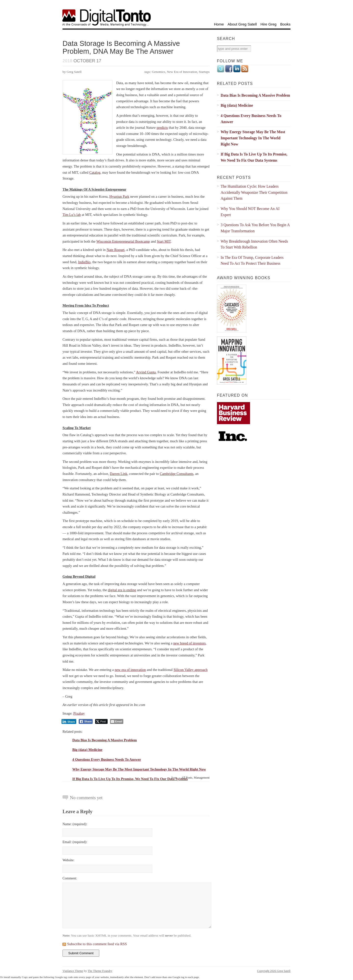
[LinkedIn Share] (69, 721)
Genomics (159, 72)
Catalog (95, 172)
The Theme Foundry (100, 971)
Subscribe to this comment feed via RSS (97, 944)
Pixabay (79, 713)
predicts (162, 128)
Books (285, 24)
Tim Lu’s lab (72, 215)
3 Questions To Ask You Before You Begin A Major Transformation (255, 228)
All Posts (187, 778)
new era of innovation (130, 670)
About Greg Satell (242, 24)
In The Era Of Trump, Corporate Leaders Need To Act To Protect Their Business (252, 261)
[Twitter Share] (101, 721)
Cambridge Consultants (177, 474)
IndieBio (84, 262)
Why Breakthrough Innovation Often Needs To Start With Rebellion (254, 244)
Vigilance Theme (73, 971)
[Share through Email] (117, 721)
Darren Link (119, 474)
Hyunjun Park (119, 196)
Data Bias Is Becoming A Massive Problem (105, 740)
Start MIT (164, 241)
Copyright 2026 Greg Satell (274, 971)
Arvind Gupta (146, 372)
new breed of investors (189, 643)
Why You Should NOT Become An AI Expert (250, 212)
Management (202, 778)
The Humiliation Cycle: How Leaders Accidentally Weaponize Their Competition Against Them (254, 192)
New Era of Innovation (182, 72)
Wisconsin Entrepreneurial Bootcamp (123, 241)
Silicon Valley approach (191, 670)
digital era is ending (122, 590)
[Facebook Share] (86, 721)
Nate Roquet (116, 250)
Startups (204, 72)
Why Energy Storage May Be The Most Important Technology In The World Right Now (139, 769)
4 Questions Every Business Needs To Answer (107, 759)
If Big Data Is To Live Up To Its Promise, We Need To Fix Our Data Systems (130, 779)
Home (219, 24)
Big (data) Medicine (87, 750)
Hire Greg (269, 24)
